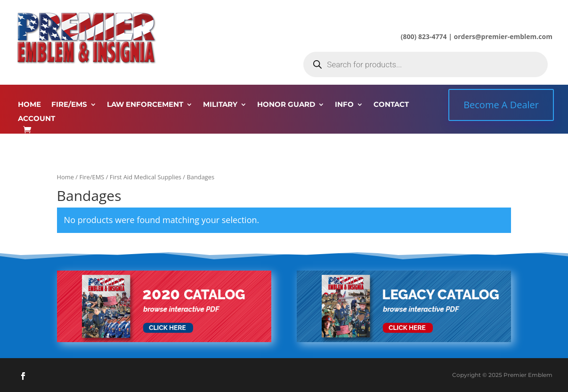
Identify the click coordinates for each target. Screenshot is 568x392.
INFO (344, 105)
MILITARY (220, 105)
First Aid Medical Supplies (146, 177)
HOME (29, 105)
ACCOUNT (37, 119)
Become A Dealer (501, 105)
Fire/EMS (92, 177)
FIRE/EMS (69, 105)
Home (65, 177)
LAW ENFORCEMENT (145, 105)
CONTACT (391, 105)
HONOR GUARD (286, 105)
